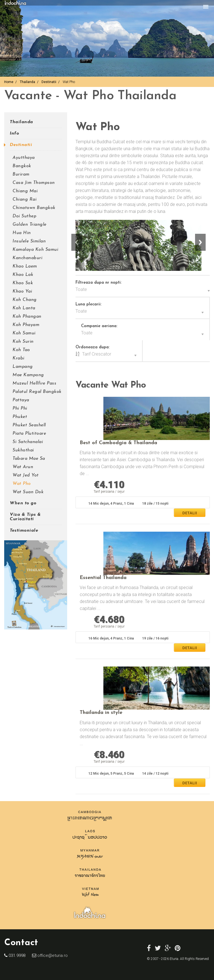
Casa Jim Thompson (34, 183)
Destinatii (49, 82)
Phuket (20, 417)
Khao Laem (25, 266)
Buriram (21, 174)
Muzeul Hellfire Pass (34, 383)
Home (9, 82)
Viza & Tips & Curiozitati (25, 517)
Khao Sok (23, 283)
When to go (23, 503)
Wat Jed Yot (26, 475)
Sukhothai (23, 450)
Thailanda (27, 82)
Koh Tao (21, 350)
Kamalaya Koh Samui (35, 250)
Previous (77, 242)
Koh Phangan (27, 317)
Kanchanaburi (27, 258)
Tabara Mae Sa (29, 459)
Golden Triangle (30, 225)
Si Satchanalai (28, 442)
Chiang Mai (25, 191)
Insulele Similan (29, 241)
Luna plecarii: (88, 304)
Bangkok (22, 166)
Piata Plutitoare (29, 434)
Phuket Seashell (29, 425)
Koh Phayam (26, 325)
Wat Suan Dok (28, 492)
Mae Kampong (28, 375)
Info (14, 133)
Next (200, 242)
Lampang (23, 367)
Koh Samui (24, 333)
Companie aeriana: (99, 326)
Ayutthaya (24, 158)
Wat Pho (22, 484)
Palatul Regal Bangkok (37, 392)
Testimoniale (24, 531)
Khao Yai (22, 291)
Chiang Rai (25, 200)
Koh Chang (25, 300)
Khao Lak (23, 275)
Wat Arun (23, 467)
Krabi (19, 358)
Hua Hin (22, 233)
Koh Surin (23, 342)
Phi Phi (20, 408)
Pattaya (21, 400)
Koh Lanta (24, 308)
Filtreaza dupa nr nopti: (99, 283)
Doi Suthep (24, 216)
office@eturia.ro (52, 955)
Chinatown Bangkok (34, 208)
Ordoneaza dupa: (93, 347)
